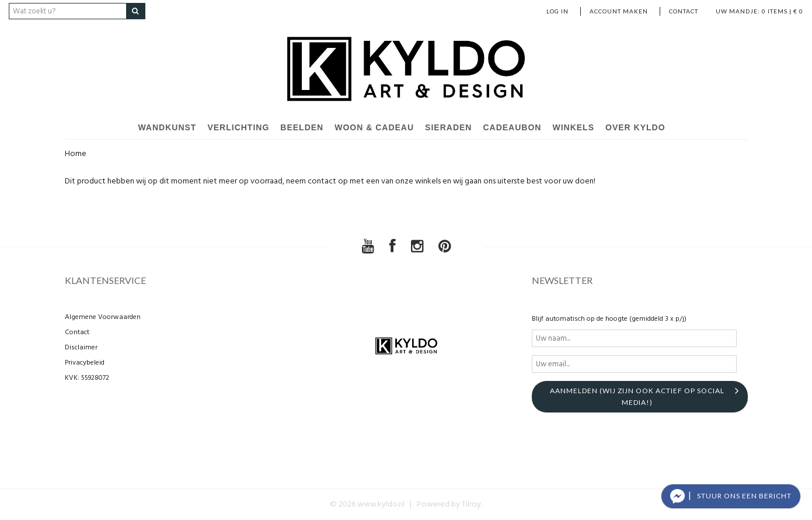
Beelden (302, 127)
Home (76, 154)
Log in (557, 11)
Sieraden (448, 127)
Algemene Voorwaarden (103, 317)
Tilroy (471, 505)
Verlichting (238, 127)
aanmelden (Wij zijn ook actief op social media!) (637, 396)
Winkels (573, 127)
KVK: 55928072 (87, 378)
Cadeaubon (512, 127)
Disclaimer (81, 348)
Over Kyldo (635, 127)
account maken (619, 11)
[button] (731, 496)
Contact (684, 11)
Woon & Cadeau (374, 127)
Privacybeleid (85, 363)
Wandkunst (167, 127)
